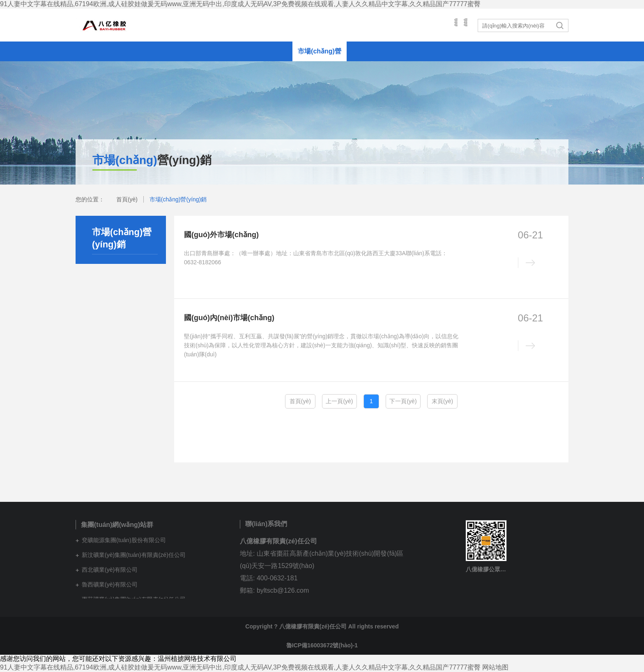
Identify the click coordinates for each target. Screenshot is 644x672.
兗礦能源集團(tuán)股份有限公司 (124, 540)
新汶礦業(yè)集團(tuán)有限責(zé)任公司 (134, 555)
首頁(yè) (127, 199)
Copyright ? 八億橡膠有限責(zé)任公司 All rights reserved (322, 626)
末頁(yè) (442, 401)
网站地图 (495, 667)
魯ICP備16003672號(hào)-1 (322, 645)
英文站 (459, 25)
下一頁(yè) (403, 401)
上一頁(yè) (339, 401)
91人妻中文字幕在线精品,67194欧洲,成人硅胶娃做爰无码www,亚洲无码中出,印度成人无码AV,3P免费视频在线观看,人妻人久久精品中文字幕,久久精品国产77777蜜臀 (240, 4)
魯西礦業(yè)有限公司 (110, 584)
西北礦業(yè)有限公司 (110, 570)
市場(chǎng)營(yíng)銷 (178, 199)
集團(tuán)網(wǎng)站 (407, 25)
